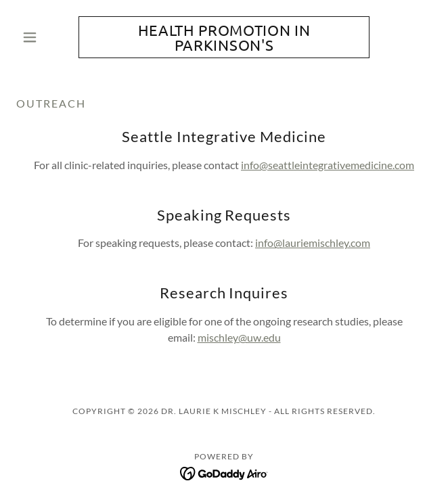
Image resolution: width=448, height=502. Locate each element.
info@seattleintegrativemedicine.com (328, 165)
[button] (47, 37)
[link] (224, 37)
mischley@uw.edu (239, 337)
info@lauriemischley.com (313, 243)
